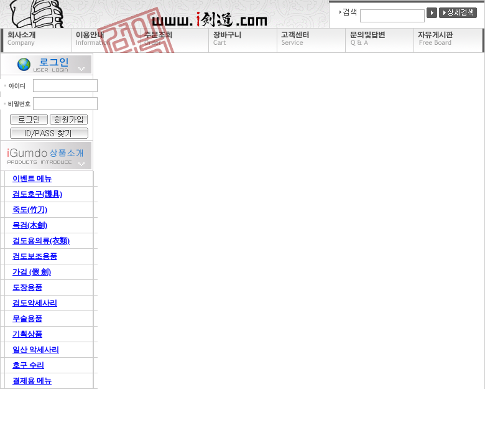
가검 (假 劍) (32, 272)
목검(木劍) (30, 225)
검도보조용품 (35, 256)
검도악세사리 (35, 303)
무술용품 (27, 319)
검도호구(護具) (37, 194)
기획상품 (27, 334)
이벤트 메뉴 (32, 179)
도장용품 (27, 287)
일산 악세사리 (36, 350)
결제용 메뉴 (32, 381)
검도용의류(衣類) (41, 241)
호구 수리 (28, 365)
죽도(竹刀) (30, 210)
